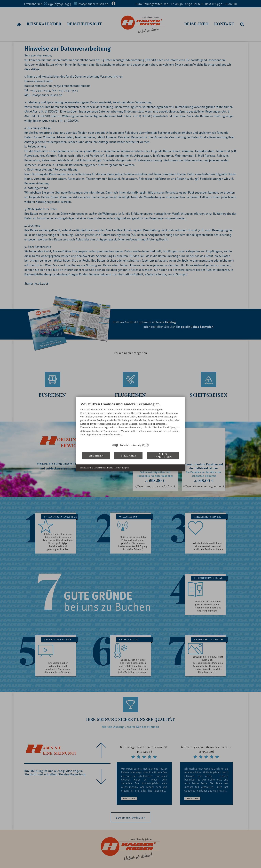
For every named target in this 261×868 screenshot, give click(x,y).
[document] (131, 421)
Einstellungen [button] (122, 468)
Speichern (129, 456)
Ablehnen (96, 456)
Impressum (86, 468)
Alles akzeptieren (163, 456)
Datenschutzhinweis (103, 468)
